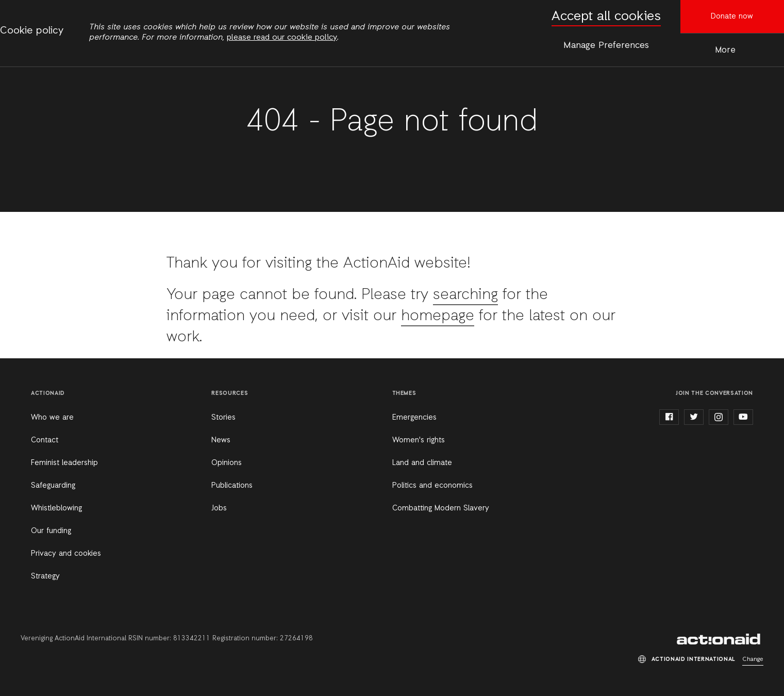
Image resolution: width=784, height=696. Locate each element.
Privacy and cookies (66, 554)
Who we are (52, 418)
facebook (669, 417)
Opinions (227, 463)
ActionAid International (720, 639)
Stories (223, 418)
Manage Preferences (606, 45)
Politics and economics (432, 486)
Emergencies (414, 418)
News (221, 440)
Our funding (51, 531)
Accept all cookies (606, 17)
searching (465, 295)
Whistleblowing (56, 508)
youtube (743, 417)
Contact (45, 440)
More (725, 50)
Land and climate (422, 463)
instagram (719, 417)
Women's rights (419, 440)
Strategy (45, 576)
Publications (232, 486)
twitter (694, 417)
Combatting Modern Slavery (441, 508)
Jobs (219, 508)
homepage (438, 316)
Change (753, 659)
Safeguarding (53, 486)
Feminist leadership (64, 463)
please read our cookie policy (282, 38)
